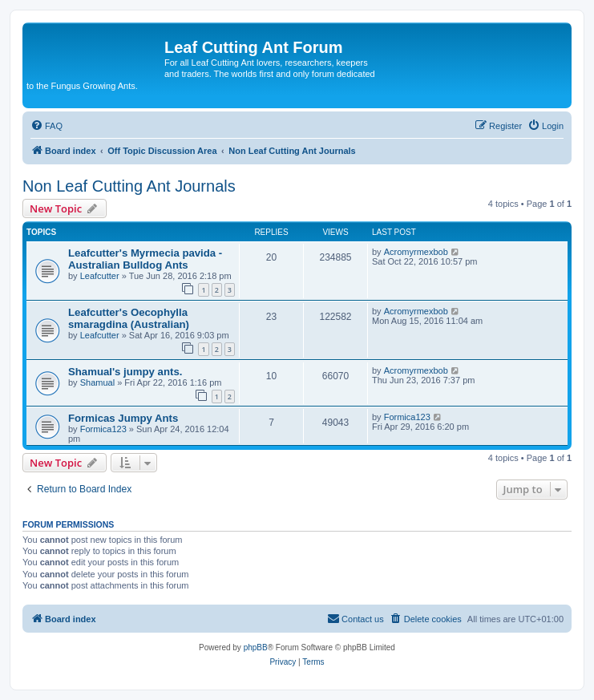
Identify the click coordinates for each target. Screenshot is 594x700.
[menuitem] (46, 126)
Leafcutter (100, 276)
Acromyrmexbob (416, 252)
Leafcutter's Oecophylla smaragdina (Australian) (129, 318)
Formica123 (103, 429)
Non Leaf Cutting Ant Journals (129, 186)
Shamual (97, 382)
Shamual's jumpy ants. (125, 372)
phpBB (256, 647)
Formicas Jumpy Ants (123, 418)
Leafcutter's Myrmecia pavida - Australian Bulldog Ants (145, 259)
